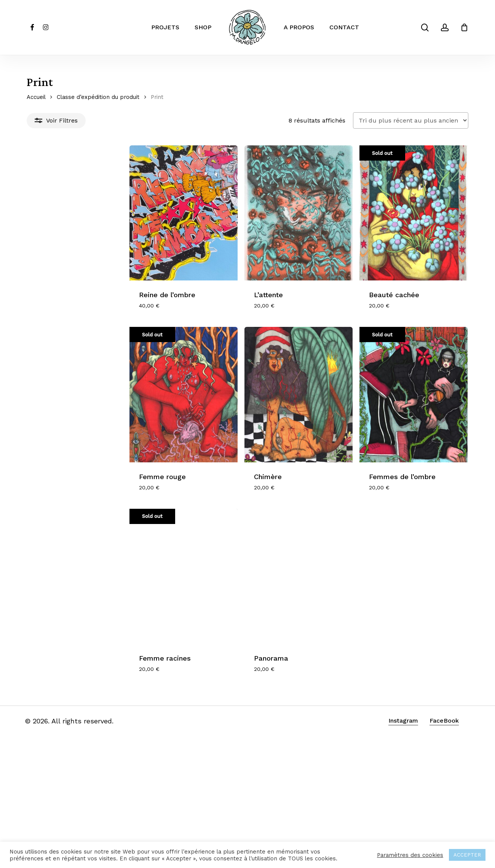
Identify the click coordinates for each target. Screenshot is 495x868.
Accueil (36, 97)
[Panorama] (247, 683)
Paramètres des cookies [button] (410, 855)
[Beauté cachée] (397, 233)
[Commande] (411, 120)
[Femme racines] (97, 683)
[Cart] (464, 27)
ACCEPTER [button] (467, 855)
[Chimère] (247, 458)
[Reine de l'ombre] (97, 233)
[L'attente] (247, 233)
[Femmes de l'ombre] (397, 458)
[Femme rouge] (97, 458)
